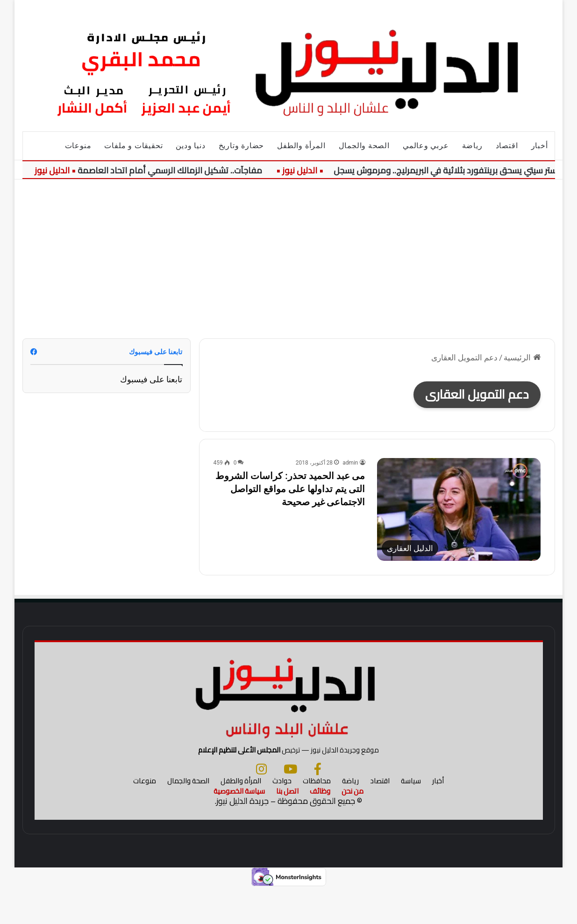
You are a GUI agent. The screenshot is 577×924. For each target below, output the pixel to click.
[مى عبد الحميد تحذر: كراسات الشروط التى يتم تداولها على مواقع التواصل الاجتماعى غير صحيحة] (459, 510)
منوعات (78, 146)
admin (350, 463)
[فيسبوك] (318, 805)
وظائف (320, 827)
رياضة (472, 146)
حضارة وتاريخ (242, 146)
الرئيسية (522, 358)
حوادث (282, 817)
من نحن (353, 827)
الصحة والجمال (364, 146)
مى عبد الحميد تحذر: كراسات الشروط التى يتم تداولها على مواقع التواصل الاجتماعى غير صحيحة (290, 489)
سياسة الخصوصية (239, 827)
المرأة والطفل (301, 146)
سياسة (411, 817)
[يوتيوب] (290, 805)
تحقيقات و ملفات (133, 146)
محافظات (317, 817)
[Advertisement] (288, 259)
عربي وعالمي (426, 146)
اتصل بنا (287, 827)
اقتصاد (507, 146)
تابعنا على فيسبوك (151, 379)
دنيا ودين (190, 146)
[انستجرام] (261, 805)
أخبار (540, 146)
